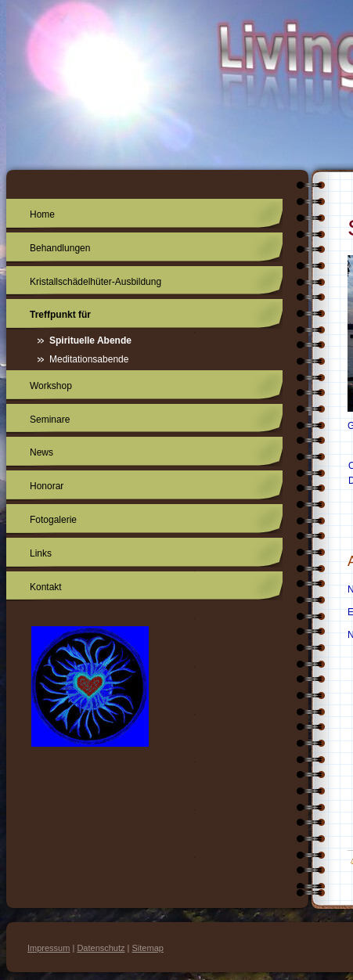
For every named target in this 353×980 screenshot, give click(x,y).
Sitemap (148, 948)
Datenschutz (101, 948)
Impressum (49, 948)
